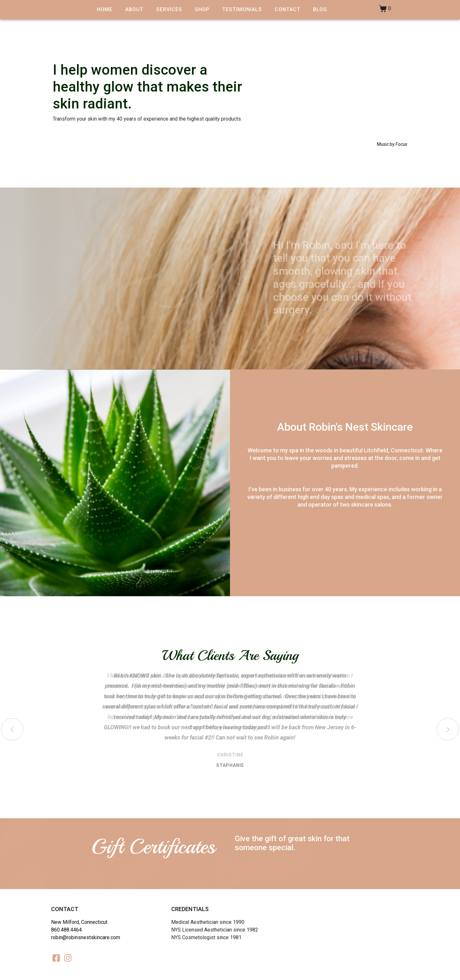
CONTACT (287, 9)
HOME (105, 9)
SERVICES (169, 9)
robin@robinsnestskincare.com (86, 937)
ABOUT (134, 9)
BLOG (320, 9)
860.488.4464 (66, 930)
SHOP (202, 9)
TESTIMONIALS (242, 9)
